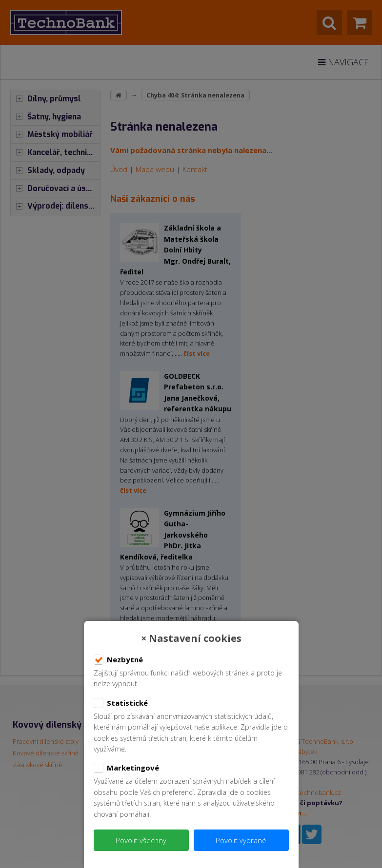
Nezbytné (118, 660)
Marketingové (126, 768)
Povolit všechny (141, 840)
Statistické (121, 703)
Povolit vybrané (241, 840)
